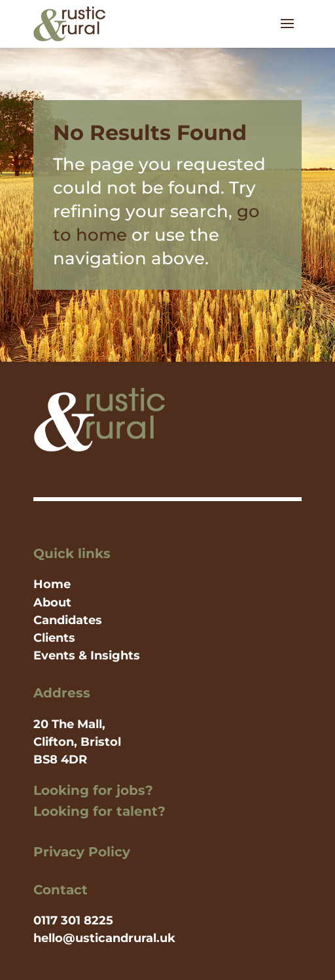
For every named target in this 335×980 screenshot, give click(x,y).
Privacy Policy (82, 852)
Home (52, 584)
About (52, 603)
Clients (54, 638)
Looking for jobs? (93, 790)
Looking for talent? (99, 811)
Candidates (68, 620)
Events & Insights (87, 656)
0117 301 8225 (73, 920)
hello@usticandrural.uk (104, 938)
